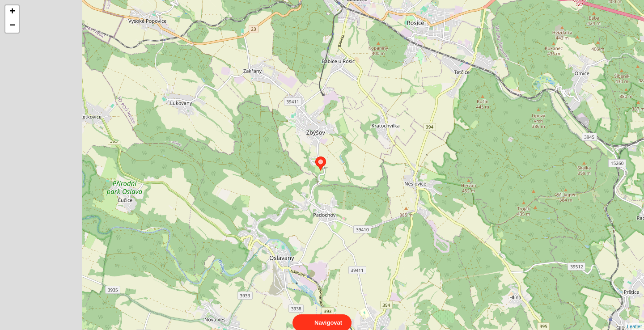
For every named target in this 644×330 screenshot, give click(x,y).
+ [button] (12, 12)
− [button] (12, 26)
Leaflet (634, 318)
